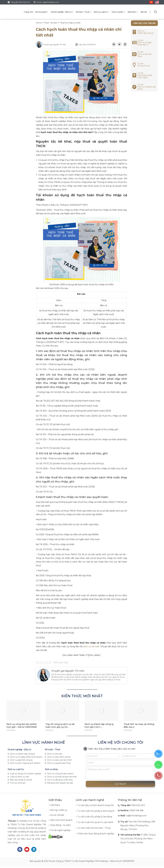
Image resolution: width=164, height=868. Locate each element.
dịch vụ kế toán (91, 646)
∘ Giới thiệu (54, 805)
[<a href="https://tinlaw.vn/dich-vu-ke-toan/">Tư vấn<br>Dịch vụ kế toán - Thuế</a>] (134, 54)
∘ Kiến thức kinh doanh (60, 820)
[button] (114, 44)
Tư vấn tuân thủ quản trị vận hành (95, 822)
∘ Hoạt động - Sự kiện (60, 825)
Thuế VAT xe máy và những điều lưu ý (139, 726)
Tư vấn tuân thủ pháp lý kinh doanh (96, 811)
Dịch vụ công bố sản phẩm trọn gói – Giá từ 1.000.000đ (22, 726)
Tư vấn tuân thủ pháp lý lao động (95, 817)
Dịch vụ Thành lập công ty (145, 32)
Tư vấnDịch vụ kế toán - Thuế (145, 54)
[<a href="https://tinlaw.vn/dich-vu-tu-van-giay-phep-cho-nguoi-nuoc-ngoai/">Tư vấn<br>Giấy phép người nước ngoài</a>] (134, 75)
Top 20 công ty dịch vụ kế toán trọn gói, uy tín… (60, 726)
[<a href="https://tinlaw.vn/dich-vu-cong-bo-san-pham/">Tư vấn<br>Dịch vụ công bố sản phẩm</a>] (134, 87)
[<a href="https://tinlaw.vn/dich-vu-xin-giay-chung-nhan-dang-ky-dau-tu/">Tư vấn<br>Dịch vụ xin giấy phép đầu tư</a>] (134, 42)
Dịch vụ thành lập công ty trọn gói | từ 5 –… (99, 726)
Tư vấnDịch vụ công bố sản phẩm (147, 87)
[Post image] (23, 711)
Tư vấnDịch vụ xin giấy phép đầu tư (145, 43)
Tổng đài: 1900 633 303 (20, 2)
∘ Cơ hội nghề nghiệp (60, 830)
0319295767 (128, 861)
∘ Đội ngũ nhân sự (58, 810)
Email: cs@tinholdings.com (48, 2)
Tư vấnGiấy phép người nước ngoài (145, 75)
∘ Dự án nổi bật (56, 815)
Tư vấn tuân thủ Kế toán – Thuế (94, 828)
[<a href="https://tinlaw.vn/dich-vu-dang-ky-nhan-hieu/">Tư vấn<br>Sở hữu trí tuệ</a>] (134, 65)
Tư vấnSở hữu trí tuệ (143, 65)
